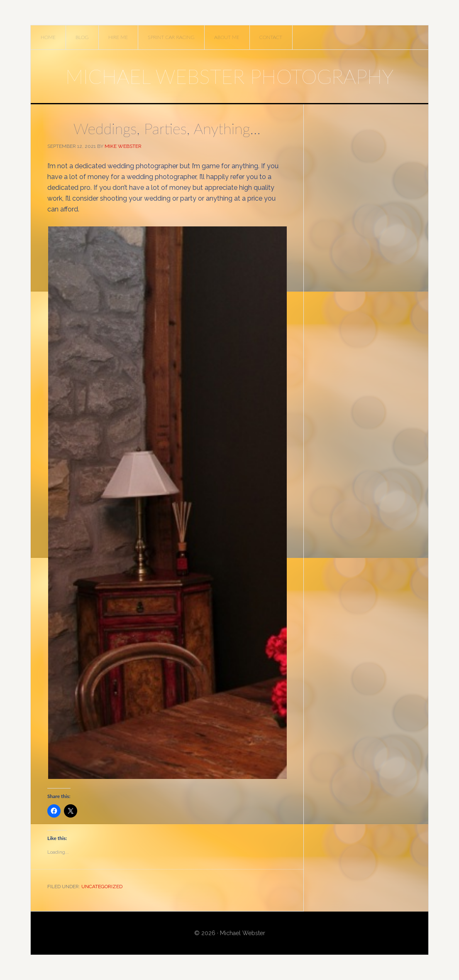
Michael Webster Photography (229, 76)
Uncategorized (102, 887)
